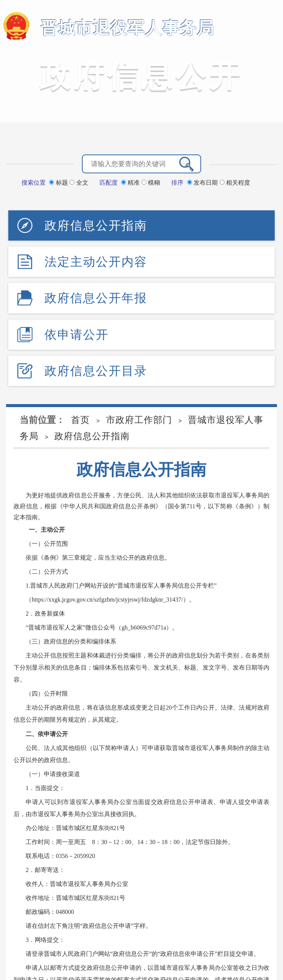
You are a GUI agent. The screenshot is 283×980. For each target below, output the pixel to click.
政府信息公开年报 (96, 298)
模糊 (151, 183)
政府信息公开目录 (96, 371)
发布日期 (203, 183)
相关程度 (235, 183)
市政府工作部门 (139, 420)
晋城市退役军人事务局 (128, 28)
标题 (59, 183)
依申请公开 (77, 335)
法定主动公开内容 (96, 262)
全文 (79, 183)
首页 (80, 420)
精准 (131, 183)
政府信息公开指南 (96, 225)
